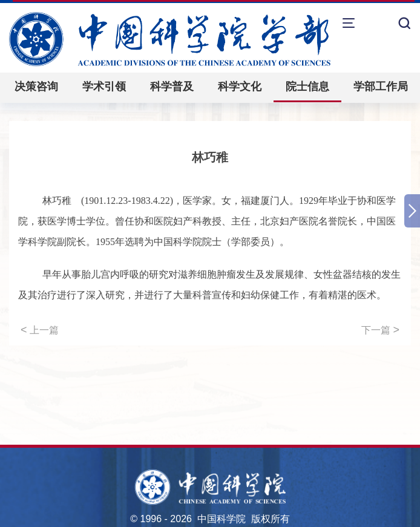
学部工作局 (381, 87)
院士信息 (307, 87)
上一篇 (40, 330)
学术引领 (104, 87)
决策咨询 (36, 87)
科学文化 (240, 87)
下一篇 (380, 330)
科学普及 (172, 87)
